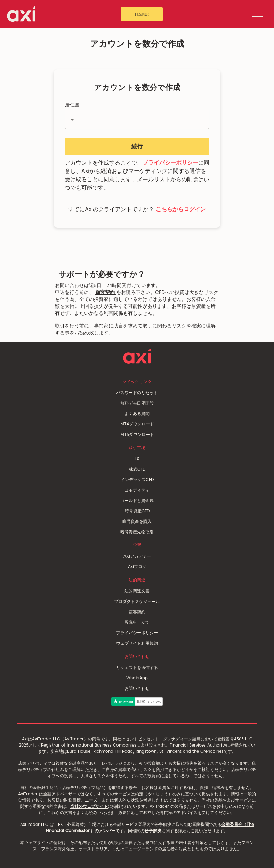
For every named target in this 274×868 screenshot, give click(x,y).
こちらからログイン (181, 209)
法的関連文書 (137, 591)
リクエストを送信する (137, 667)
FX (137, 459)
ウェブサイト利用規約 (137, 643)
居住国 (72, 105)
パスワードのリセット (137, 393)
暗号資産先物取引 (137, 532)
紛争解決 (153, 831)
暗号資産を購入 (137, 521)
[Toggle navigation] (259, 14)
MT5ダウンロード (137, 434)
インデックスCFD (137, 480)
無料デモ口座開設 (137, 403)
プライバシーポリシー (170, 163)
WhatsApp (137, 678)
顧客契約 (106, 292)
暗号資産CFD (137, 511)
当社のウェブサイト (89, 806)
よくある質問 (137, 413)
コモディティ (137, 490)
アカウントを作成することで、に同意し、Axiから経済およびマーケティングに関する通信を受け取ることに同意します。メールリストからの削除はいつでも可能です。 (137, 175)
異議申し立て (137, 622)
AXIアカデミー (137, 556)
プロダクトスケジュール (137, 601)
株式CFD (137, 469)
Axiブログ (137, 567)
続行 (137, 146)
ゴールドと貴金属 (137, 500)
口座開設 (142, 14)
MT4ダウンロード (137, 424)
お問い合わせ (137, 688)
